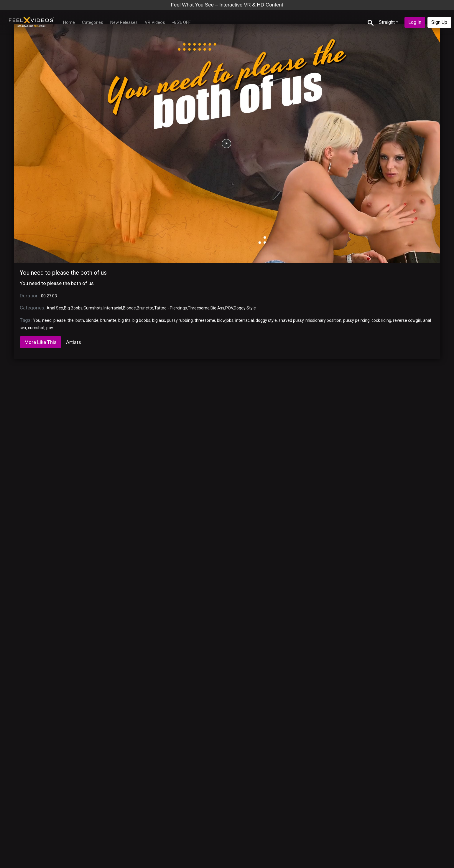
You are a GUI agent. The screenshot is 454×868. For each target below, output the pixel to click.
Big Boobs (73, 308)
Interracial (113, 308)
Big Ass (217, 308)
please (60, 320)
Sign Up (439, 22)
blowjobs (225, 320)
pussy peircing (356, 320)
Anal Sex (55, 308)
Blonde (129, 308)
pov (50, 328)
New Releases (124, 22)
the (71, 320)
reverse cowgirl (407, 320)
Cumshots (93, 308)
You (37, 320)
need (47, 320)
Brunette (145, 308)
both (80, 320)
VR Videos (155, 22)
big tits (124, 320)
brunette (108, 320)
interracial (245, 320)
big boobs (141, 320)
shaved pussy (291, 320)
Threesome (199, 308)
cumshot (36, 328)
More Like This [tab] (41, 342)
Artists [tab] (74, 342)
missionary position (323, 320)
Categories (93, 22)
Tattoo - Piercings (171, 308)
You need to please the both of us (63, 273)
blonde (92, 320)
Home (69, 22)
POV (229, 308)
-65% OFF (181, 22)
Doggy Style (245, 308)
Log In (415, 22)
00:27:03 (49, 296)
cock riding (381, 320)
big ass (159, 320)
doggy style (266, 320)
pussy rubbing (180, 320)
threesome (205, 320)
